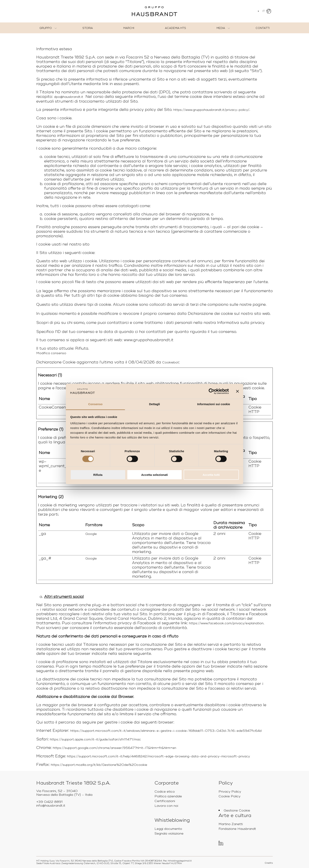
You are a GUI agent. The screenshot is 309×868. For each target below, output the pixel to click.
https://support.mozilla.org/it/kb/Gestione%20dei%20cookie (99, 765)
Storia (88, 28)
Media (221, 28)
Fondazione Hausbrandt (237, 829)
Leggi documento (168, 829)
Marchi (129, 28)
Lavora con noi (166, 806)
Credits (269, 863)
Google (91, 534)
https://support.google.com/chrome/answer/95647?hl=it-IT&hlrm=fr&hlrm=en (114, 748)
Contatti (263, 28)
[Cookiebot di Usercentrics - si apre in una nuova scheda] (212, 391)
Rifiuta (98, 475)
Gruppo (46, 28)
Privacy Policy (230, 792)
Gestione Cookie (237, 811)
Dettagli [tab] (154, 404)
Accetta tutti (211, 475)
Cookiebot (171, 362)
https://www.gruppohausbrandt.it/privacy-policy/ (211, 110)
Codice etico (165, 792)
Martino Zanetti (231, 824)
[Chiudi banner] (237, 391)
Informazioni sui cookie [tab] (214, 404)
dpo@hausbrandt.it (69, 97)
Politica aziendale (168, 796)
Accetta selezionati (154, 475)
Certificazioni (165, 801)
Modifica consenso (51, 353)
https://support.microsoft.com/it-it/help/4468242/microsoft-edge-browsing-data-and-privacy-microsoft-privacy (158, 756)
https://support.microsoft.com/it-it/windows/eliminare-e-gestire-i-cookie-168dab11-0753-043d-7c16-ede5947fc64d (166, 731)
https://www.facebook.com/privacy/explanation (226, 623)
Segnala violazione (169, 834)
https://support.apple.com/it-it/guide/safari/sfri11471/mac (95, 739)
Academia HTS (175, 28)
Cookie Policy (229, 796)
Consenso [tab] (95, 404)
